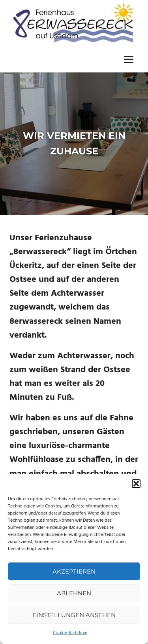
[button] (136, 484)
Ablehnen (74, 593)
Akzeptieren (74, 571)
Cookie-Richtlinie (70, 633)
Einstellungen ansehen (74, 615)
